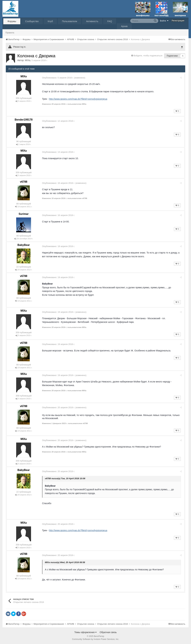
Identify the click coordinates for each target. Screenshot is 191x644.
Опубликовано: (58, 78)
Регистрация (178, 21)
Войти (164, 21)
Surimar (24, 214)
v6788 (24, 182)
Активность (92, 21)
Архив (124, 26)
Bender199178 (24, 120)
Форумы (12, 21)
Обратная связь (108, 632)
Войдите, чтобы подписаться (148, 56)
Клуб (50, 21)
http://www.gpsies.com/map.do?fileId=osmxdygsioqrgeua (79, 99)
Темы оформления (85, 632)
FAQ (110, 21)
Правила (10, 33)
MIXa (28, 60)
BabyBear (24, 245)
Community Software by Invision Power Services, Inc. (95, 639)
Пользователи (69, 21)
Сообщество (32, 21)
